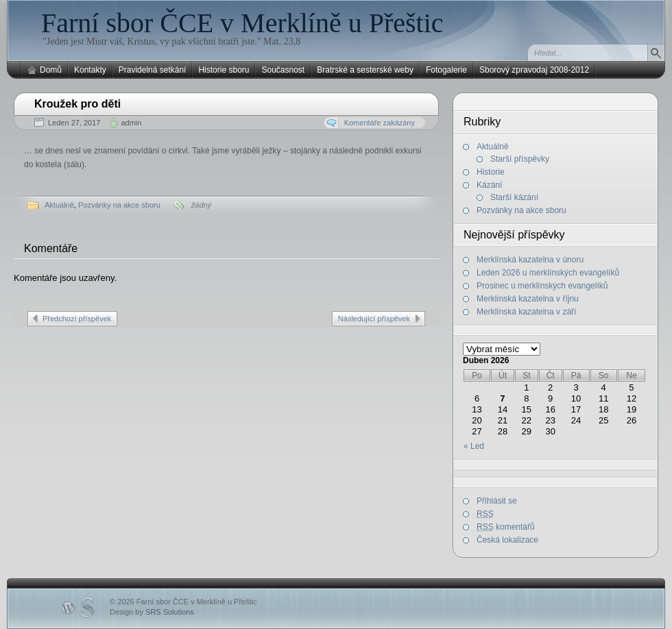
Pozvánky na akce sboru (119, 205)
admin (131, 123)
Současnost (283, 70)
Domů (51, 70)
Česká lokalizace (507, 540)
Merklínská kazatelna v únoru (530, 260)
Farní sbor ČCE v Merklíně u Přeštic (242, 23)
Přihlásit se (497, 501)
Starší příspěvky (520, 159)
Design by (152, 612)
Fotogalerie (446, 70)
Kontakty (90, 70)
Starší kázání (514, 197)
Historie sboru (224, 70)
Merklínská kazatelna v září (526, 312)
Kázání (489, 185)
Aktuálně (59, 205)
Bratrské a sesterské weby (365, 70)
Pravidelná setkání (153, 70)
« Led (474, 446)
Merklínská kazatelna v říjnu (528, 299)
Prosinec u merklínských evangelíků (542, 286)
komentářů (506, 527)
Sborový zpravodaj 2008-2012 (534, 70)
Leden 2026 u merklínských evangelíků (548, 273)
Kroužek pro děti (77, 104)
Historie (491, 172)
